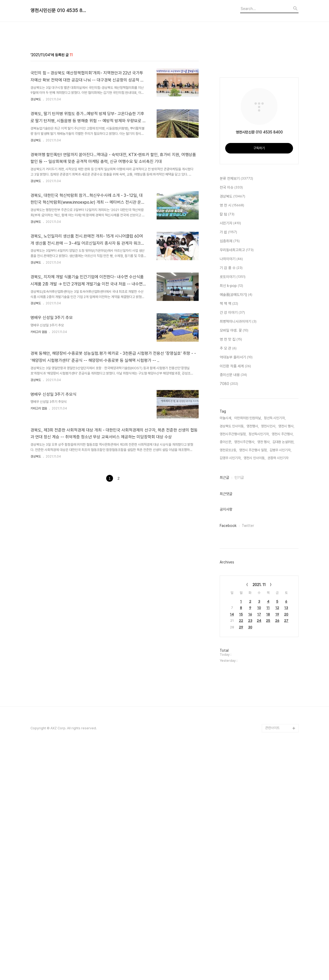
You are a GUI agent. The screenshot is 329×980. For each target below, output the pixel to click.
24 (259, 852)
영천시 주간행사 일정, (253, 681)
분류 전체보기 (236, 410)
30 (250, 858)
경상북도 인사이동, (232, 657)
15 (241, 846)
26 (277, 852)
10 (259, 839)
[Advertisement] (164, 66)
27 (286, 852)
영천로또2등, (228, 681)
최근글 (224, 709)
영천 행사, (264, 673)
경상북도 (36, 173)
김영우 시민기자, (231, 689)
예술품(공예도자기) (236, 526)
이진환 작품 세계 (235, 598)
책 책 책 (229, 535)
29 (241, 858)
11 (268, 839)
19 (277, 846)
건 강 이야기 (232, 544)
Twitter (248, 757)
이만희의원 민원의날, (248, 649)
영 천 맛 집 (231, 571)
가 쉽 (228, 464)
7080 (229, 615)
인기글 (239, 709)
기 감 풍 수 (231, 499)
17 (259, 846)
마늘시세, (226, 649)
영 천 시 (232, 437)
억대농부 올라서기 (236, 589)
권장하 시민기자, (278, 689)
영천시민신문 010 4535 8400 (59, 11)
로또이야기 (233, 508)
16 (250, 846)
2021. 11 (259, 816)
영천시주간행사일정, (233, 665)
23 (250, 852)
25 (268, 852)
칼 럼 (227, 446)
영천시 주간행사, (283, 665)
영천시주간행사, (245, 673)
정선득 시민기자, (275, 649)
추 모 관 (228, 580)
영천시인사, (269, 657)
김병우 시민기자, (281, 681)
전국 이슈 (231, 419)
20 (286, 846)
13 (286, 839)
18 (268, 846)
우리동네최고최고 (237, 481)
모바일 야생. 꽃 (234, 562)
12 (277, 839)
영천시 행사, (286, 657)
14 (232, 846)
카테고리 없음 (39, 406)
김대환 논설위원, (283, 673)
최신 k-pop (231, 517)
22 (241, 852)
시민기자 (230, 455)
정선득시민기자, (259, 665)
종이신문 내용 (233, 606)
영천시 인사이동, (255, 689)
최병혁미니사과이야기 (238, 553)
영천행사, (253, 657)
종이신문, (226, 673)
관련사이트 (272, 959)
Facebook (228, 757)
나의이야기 (231, 490)
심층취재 (230, 473)
